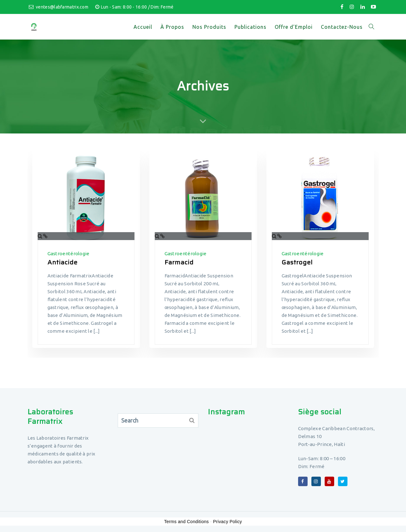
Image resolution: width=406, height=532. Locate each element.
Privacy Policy (227, 522)
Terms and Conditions (186, 522)
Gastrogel (297, 262)
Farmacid (179, 262)
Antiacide (62, 262)
